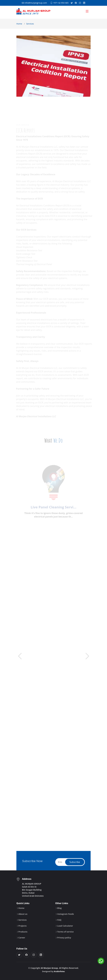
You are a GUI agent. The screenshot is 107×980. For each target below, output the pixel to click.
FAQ (59, 920)
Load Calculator (65, 926)
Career (22, 938)
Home (19, 24)
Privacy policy (64, 938)
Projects (23, 926)
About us (23, 914)
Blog (59, 908)
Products (23, 932)
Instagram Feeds (66, 914)
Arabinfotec (59, 971)
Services (30, 24)
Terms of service (65, 932)
